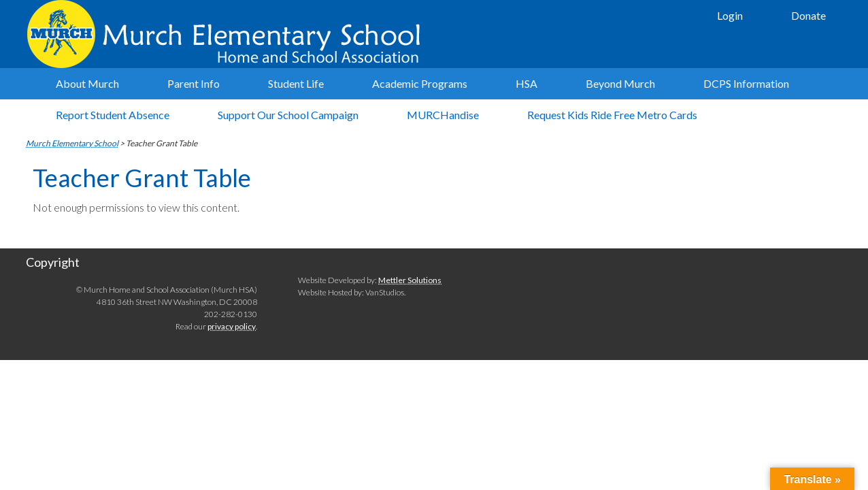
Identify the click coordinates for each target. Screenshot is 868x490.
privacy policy (232, 326)
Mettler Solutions (410, 280)
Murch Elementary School (230, 34)
